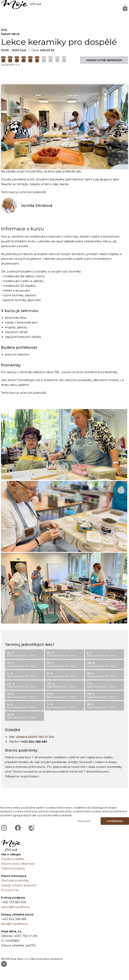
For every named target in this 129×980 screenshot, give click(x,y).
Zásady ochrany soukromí (19, 885)
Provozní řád (10, 890)
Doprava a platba (13, 859)
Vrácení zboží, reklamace (18, 864)
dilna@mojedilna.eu (14, 924)
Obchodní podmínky (15, 881)
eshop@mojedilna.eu (16, 907)
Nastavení (84, 821)
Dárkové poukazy (13, 868)
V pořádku (115, 821)
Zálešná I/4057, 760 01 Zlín (35, 737)
